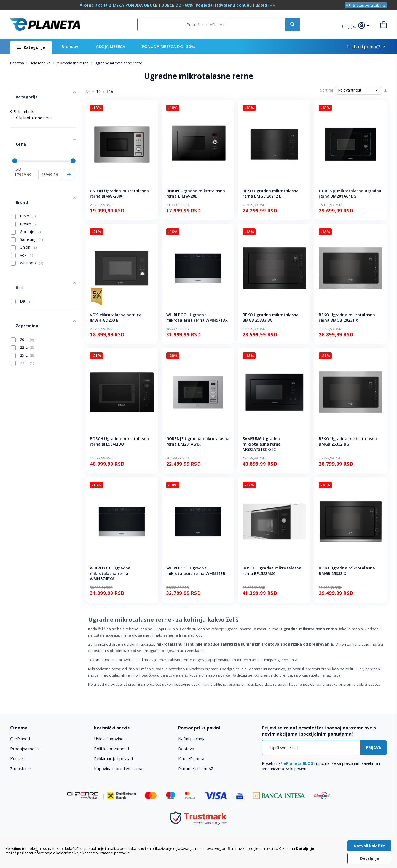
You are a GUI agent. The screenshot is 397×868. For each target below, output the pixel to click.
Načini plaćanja (192, 739)
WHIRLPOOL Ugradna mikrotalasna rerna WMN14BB (196, 571)
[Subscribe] (374, 748)
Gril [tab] (14, 255)
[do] (50, 155)
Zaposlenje (21, 768)
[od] (23, 155)
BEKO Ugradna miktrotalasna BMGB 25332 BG (348, 441)
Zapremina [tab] (21, 285)
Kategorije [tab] (21, 91)
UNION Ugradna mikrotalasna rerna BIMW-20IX (119, 194)
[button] (353, 26)
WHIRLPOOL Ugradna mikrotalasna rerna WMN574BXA (110, 573)
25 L (22, 311)
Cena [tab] (15, 130)
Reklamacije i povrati (113, 758)
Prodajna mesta (25, 749)
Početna (18, 63)
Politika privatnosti (112, 749)
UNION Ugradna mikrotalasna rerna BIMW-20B (196, 194)
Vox (22, 228)
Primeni (69, 155)
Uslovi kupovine (109, 739)
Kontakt (18, 758)
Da (21, 266)
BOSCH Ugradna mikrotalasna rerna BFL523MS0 (272, 571)
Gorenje (26, 204)
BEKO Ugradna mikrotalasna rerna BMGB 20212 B (271, 194)
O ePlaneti (20, 739)
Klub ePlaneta (191, 758)
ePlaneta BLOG (298, 763)
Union (24, 220)
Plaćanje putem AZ (196, 768)
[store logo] (45, 25)
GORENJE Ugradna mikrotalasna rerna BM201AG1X (198, 441)
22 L (22, 303)
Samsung (27, 212)
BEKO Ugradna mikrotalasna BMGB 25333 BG (271, 317)
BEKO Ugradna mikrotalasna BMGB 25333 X (347, 571)
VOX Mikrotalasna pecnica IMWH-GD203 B (116, 317)
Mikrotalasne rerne (73, 63)
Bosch (24, 196)
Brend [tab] (16, 178)
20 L (22, 296)
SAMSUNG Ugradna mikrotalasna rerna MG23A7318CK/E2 (262, 444)
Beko (23, 189)
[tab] (48, 728)
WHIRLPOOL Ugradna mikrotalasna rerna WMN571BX (197, 317)
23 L (22, 319)
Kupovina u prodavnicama (118, 768)
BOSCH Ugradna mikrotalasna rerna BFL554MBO (119, 441)
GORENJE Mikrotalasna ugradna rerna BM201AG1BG (350, 194)
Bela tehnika (41, 63)
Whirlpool (27, 236)
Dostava (186, 749)
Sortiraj (327, 90)
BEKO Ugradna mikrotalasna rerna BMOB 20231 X (347, 317)
